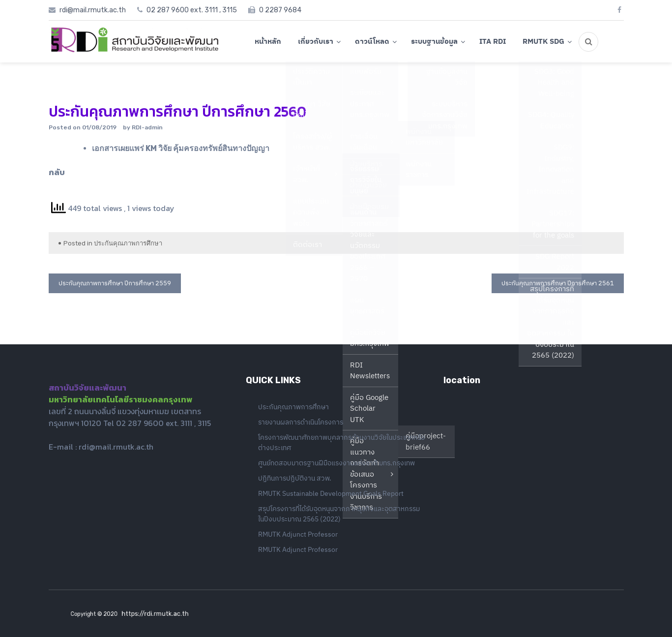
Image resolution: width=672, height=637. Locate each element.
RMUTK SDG (543, 41)
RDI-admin (147, 127)
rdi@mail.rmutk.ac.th (116, 447)
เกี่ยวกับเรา (316, 41)
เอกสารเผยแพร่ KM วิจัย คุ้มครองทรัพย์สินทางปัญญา (181, 148)
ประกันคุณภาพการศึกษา (128, 243)
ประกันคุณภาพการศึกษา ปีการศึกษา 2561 (558, 283)
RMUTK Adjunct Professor (298, 534)
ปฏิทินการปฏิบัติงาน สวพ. (295, 478)
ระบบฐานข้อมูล (434, 41)
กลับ (57, 172)
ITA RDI (493, 41)
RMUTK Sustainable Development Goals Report (331, 493)
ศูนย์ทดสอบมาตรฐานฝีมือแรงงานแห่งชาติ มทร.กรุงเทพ (336, 463)
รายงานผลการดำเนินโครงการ (301, 422)
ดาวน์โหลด (372, 41)
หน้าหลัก (268, 41)
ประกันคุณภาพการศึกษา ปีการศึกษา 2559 (115, 283)
